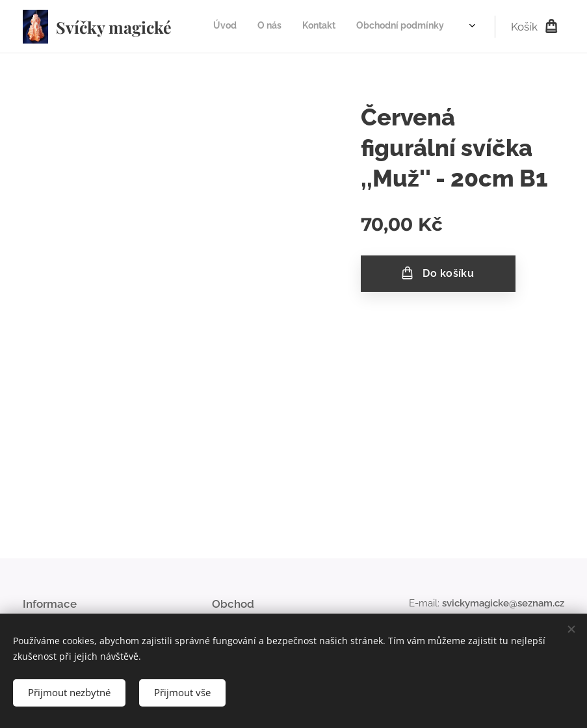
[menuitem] (392, 27)
